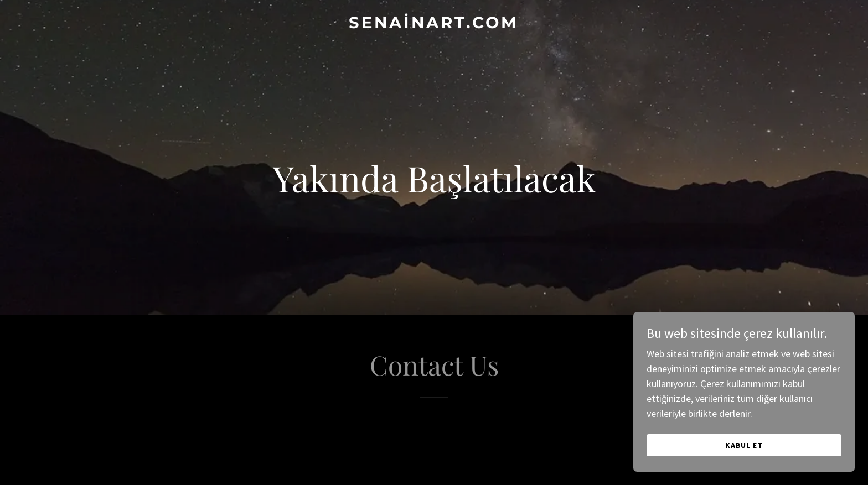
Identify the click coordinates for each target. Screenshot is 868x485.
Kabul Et (744, 445)
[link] (434, 25)
